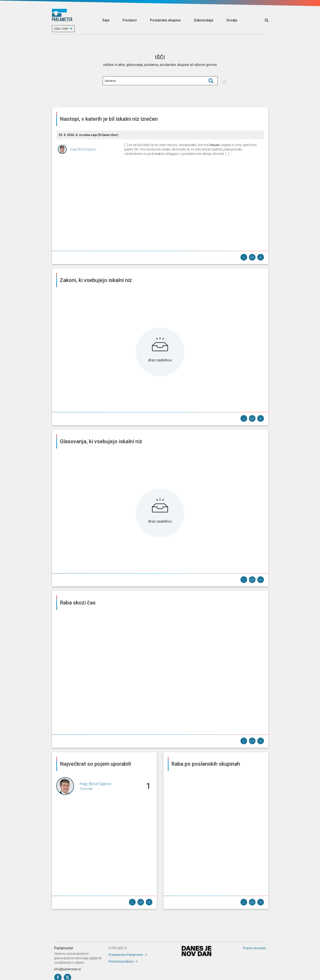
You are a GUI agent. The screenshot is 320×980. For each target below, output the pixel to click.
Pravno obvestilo (255, 948)
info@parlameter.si (67, 969)
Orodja (232, 20)
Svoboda (86, 789)
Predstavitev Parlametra (126, 955)
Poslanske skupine (165, 20)
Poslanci (130, 20)
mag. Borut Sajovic (83, 149)
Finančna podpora (121, 961)
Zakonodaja (203, 20)
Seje (106, 20)
